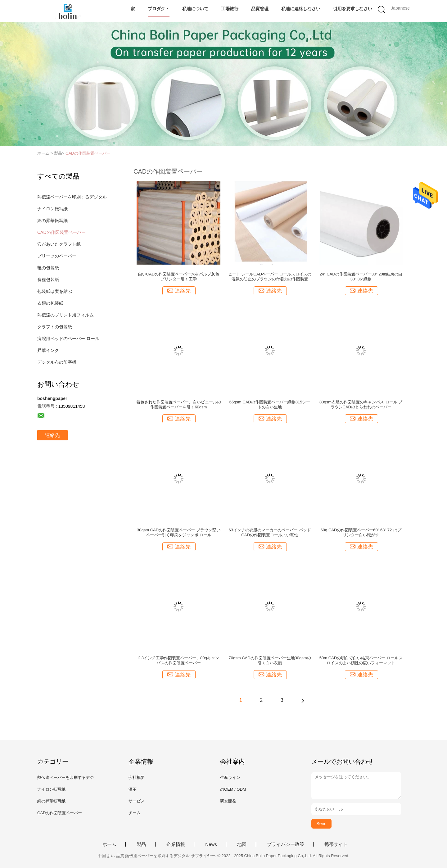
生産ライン (230, 777)
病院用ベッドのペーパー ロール (68, 339)
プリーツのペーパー (57, 256)
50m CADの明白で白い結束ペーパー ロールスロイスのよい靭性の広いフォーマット (361, 660)
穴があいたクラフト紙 (59, 244)
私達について (195, 9)
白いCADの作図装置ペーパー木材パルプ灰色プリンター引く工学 (179, 277)
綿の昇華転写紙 (52, 220)
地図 (242, 844)
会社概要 (137, 777)
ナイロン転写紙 (52, 209)
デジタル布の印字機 (57, 362)
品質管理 (260, 9)
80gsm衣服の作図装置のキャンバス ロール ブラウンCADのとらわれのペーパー (361, 404)
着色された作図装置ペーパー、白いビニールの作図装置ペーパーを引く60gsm (179, 404)
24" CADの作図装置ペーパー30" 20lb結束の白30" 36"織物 (361, 277)
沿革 (133, 789)
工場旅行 (230, 9)
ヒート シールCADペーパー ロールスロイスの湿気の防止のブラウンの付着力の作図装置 (270, 277)
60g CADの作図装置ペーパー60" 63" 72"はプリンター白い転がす (361, 532)
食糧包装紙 (48, 279)
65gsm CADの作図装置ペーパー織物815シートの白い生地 (270, 404)
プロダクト (159, 9)
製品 (141, 844)
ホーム (109, 844)
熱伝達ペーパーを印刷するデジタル (72, 197)
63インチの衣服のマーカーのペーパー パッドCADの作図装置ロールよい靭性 (270, 532)
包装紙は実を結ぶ (55, 291)
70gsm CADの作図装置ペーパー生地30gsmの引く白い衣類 (270, 660)
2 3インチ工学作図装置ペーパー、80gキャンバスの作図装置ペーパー (179, 660)
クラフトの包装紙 (55, 327)
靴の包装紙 (48, 268)
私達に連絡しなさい (301, 9)
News (211, 844)
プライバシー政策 (286, 844)
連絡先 (52, 435)
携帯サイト (336, 844)
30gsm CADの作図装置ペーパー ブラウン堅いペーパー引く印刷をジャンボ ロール (179, 532)
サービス (137, 801)
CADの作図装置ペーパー (88, 153)
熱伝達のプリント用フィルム (65, 315)
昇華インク (48, 350)
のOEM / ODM (233, 789)
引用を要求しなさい (353, 9)
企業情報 (176, 844)
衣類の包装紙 (50, 303)
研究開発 (228, 801)
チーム (135, 813)
